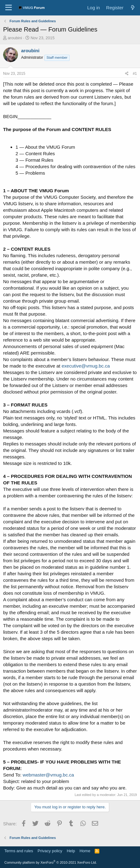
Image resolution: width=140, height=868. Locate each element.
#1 (135, 74)
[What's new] (133, 8)
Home (85, 851)
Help (71, 851)
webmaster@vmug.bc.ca (48, 775)
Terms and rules (19, 851)
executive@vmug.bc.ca (86, 366)
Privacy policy (50, 851)
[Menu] (9, 8)
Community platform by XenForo (51, 862)
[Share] (127, 74)
